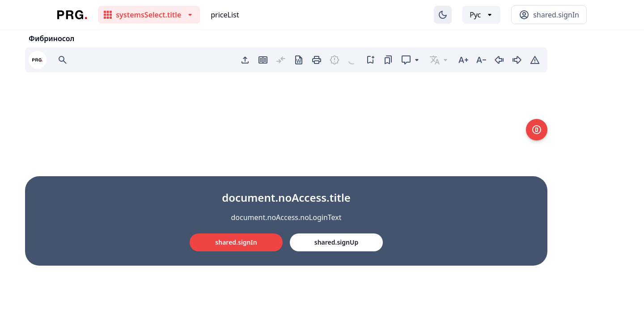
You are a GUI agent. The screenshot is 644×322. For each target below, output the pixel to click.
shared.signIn (236, 242)
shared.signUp (336, 242)
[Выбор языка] (481, 15)
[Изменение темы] (443, 15)
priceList (225, 15)
